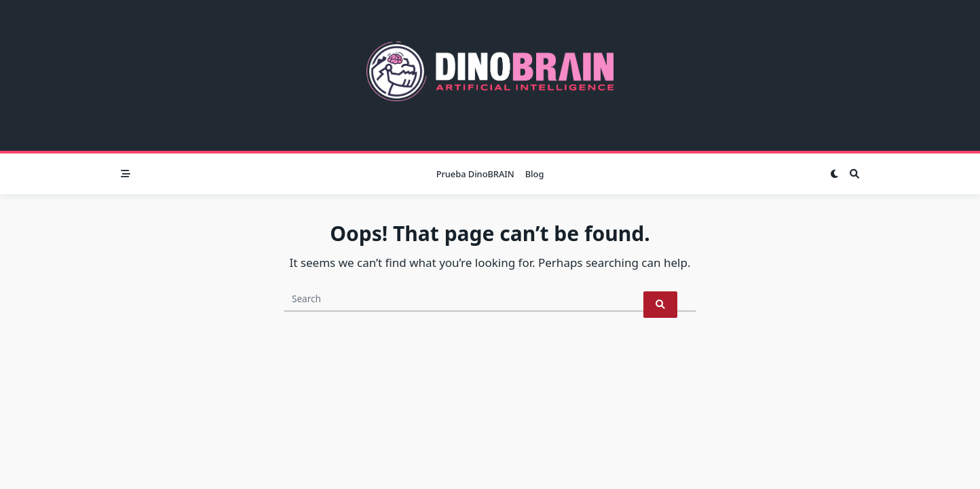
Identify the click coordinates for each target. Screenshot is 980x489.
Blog (535, 174)
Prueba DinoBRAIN (475, 174)
